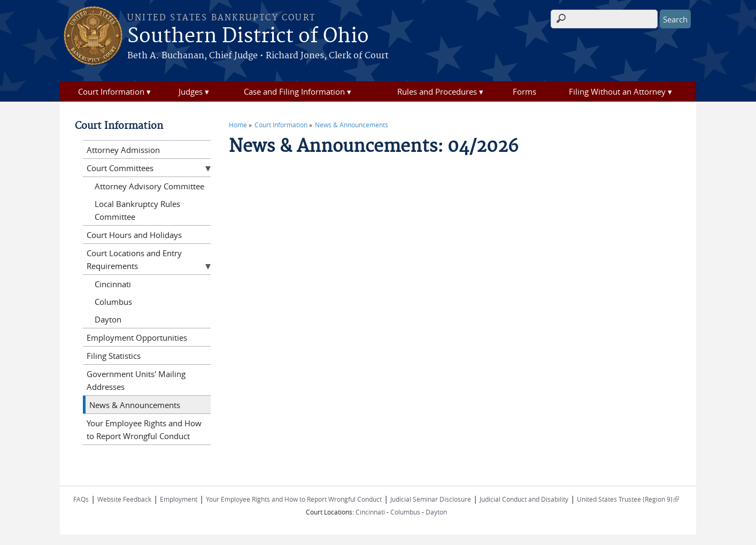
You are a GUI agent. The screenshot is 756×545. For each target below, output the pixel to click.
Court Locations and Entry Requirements (134, 259)
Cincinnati (113, 284)
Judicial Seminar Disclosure (431, 499)
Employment (179, 499)
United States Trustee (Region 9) (628, 499)
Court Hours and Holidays (134, 235)
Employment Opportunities (137, 337)
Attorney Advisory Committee (149, 186)
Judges (191, 91)
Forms (524, 91)
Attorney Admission (123, 150)
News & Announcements (352, 125)
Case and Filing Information (294, 91)
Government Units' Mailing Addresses (136, 380)
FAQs (81, 499)
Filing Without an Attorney (617, 91)
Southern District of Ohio (248, 36)
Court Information (111, 91)
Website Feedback (124, 499)
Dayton (108, 319)
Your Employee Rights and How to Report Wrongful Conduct (144, 429)
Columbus (113, 302)
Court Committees (120, 168)
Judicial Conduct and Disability (524, 499)
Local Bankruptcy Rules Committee (137, 210)
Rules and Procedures (437, 91)
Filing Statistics (114, 356)
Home (238, 125)
